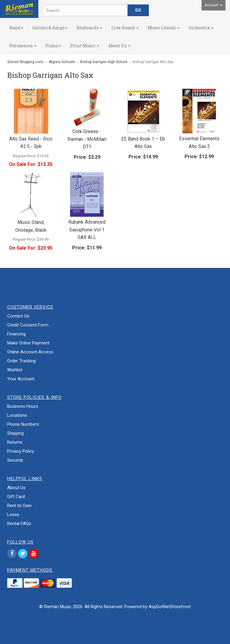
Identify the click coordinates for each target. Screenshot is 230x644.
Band (16, 28)
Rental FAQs (19, 524)
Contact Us (18, 316)
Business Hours (23, 406)
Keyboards (90, 28)
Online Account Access (30, 352)
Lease (13, 515)
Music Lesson (164, 28)
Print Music (85, 46)
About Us (119, 46)
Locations (17, 415)
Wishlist (15, 370)
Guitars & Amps (50, 28)
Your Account (21, 379)
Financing (16, 334)
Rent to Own (19, 506)
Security (15, 460)
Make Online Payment (28, 343)
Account (214, 5)
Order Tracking (21, 361)
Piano (53, 46)
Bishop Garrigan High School (104, 62)
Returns (15, 442)
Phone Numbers (23, 424)
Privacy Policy (21, 451)
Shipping (15, 433)
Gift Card (16, 497)
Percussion (23, 46)
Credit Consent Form (28, 325)
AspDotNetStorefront (170, 607)
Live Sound (125, 28)
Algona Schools (62, 62)
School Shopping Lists (25, 62)
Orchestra (201, 28)
